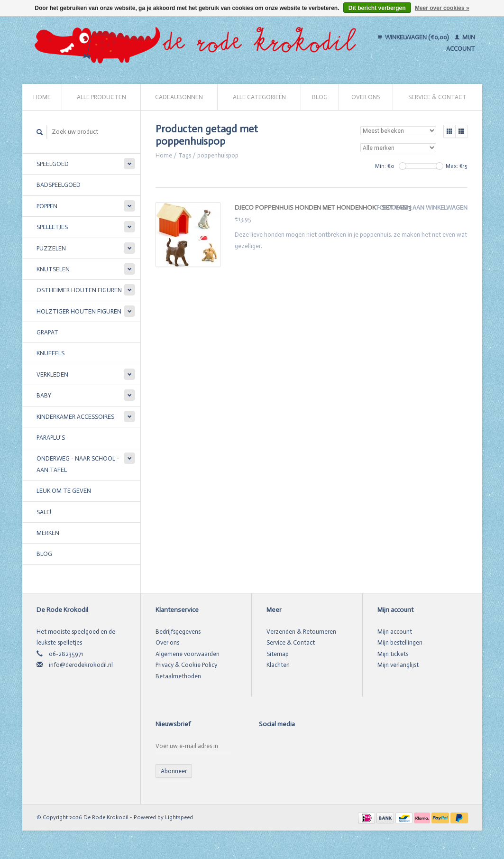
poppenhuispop (218, 155)
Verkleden (52, 374)
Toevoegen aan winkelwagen (421, 208)
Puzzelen (51, 248)
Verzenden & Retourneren (301, 632)
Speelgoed (53, 164)
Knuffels (50, 353)
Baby (44, 395)
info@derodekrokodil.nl (81, 665)
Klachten (278, 665)
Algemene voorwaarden (188, 654)
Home (42, 97)
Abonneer (174, 771)
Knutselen (53, 269)
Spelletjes (52, 227)
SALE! (44, 512)
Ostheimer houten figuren (79, 290)
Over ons (366, 97)
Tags (185, 155)
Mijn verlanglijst (398, 665)
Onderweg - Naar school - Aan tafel (78, 464)
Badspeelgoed (59, 185)
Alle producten (101, 97)
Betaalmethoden (178, 676)
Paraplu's (51, 438)
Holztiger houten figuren (79, 311)
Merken (48, 533)
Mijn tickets (393, 654)
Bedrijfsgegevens (178, 632)
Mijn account (395, 632)
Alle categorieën (259, 97)
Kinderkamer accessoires (75, 417)
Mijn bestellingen (400, 642)
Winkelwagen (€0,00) (414, 37)
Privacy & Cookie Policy (186, 665)
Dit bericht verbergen (377, 8)
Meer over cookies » (442, 8)
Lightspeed (179, 817)
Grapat (47, 332)
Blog (320, 97)
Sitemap (278, 654)
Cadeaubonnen (179, 97)
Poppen (47, 206)
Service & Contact (437, 97)
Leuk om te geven (64, 491)
